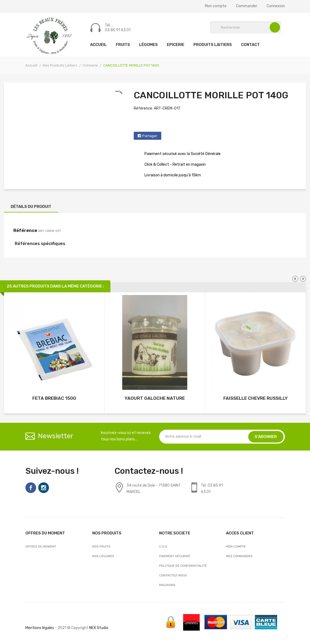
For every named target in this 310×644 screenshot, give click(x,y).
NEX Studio (99, 628)
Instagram (44, 488)
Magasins (167, 585)
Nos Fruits (101, 546)
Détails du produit (31, 207)
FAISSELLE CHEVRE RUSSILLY (256, 398)
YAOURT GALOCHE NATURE (155, 398)
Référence (25, 230)
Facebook (31, 488)
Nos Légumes (103, 556)
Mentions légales (40, 628)
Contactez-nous (173, 575)
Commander (247, 6)
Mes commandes (239, 556)
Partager (150, 136)
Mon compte (216, 6)
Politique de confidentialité (183, 566)
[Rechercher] (246, 27)
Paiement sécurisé (175, 556)
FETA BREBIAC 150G (54, 398)
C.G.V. (163, 546)
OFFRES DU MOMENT (41, 546)
